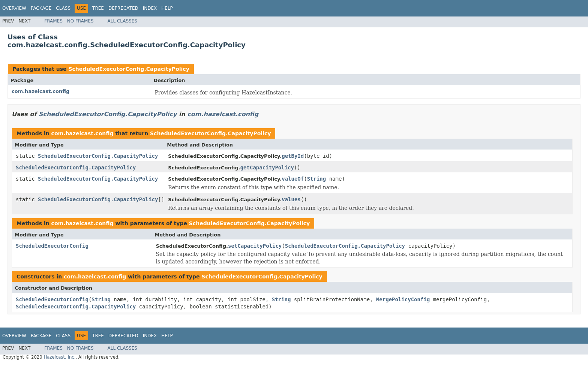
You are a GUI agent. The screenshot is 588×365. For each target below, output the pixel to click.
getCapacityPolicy (267, 168)
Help (167, 8)
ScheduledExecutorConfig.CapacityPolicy (129, 69)
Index (150, 8)
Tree (98, 8)
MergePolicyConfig (403, 299)
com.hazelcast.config (40, 91)
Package (41, 8)
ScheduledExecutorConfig (52, 246)
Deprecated (123, 8)
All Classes (122, 21)
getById (293, 156)
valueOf (293, 179)
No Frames (80, 21)
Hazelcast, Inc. (59, 357)
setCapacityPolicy (255, 246)
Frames (53, 21)
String (317, 179)
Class (63, 8)
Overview (14, 8)
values (291, 199)
